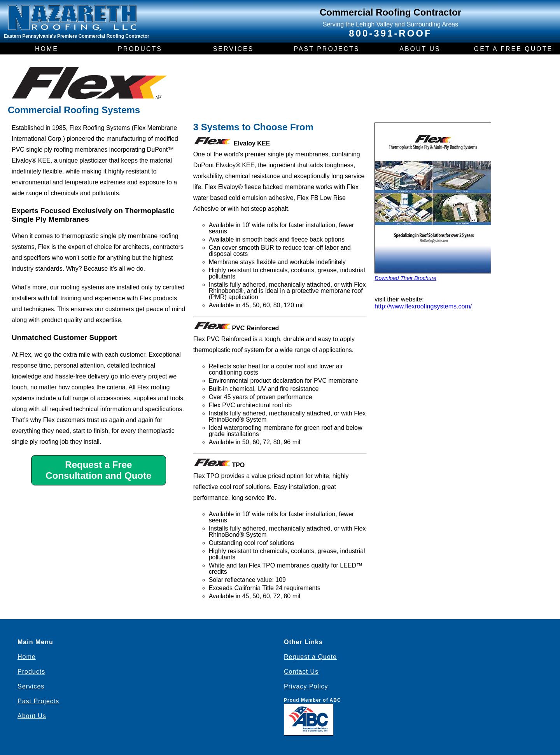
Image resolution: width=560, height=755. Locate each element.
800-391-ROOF (390, 33)
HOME (47, 49)
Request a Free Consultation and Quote (98, 470)
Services (31, 686)
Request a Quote (310, 657)
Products (31, 672)
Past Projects (38, 701)
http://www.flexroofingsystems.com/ (423, 306)
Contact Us (301, 672)
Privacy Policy (306, 686)
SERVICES (234, 49)
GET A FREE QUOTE (513, 49)
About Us (32, 716)
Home (27, 657)
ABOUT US (420, 49)
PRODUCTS (140, 49)
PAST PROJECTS (326, 49)
